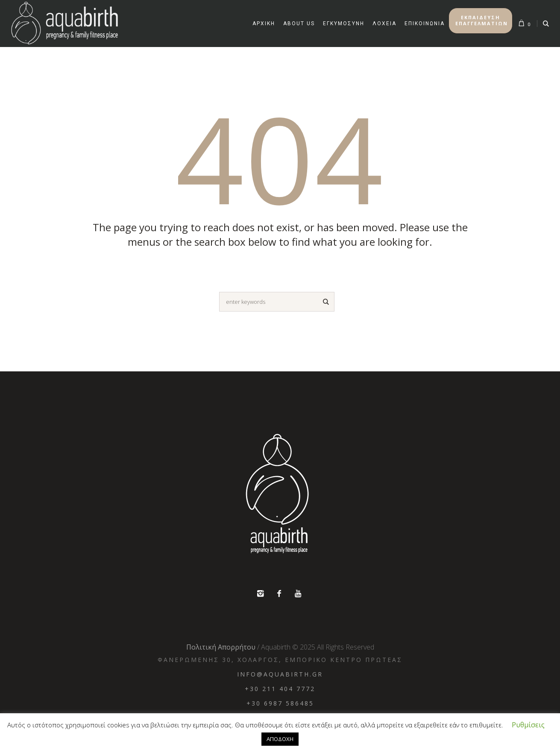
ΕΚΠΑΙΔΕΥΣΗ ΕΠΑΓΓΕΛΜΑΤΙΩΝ (482, 20)
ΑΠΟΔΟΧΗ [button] (280, 739)
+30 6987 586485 (280, 703)
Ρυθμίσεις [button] (528, 725)
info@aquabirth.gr (280, 674)
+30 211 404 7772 (280, 689)
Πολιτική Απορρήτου (221, 647)
